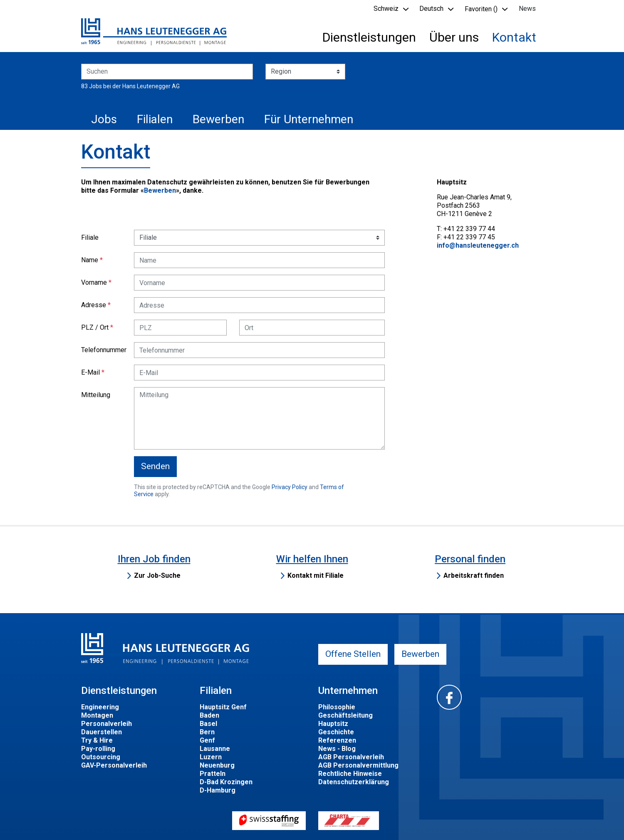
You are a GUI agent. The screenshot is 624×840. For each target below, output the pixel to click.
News (527, 9)
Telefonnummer (104, 350)
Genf (207, 740)
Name (90, 260)
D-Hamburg (218, 790)
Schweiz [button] (386, 9)
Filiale (90, 237)
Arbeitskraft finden (474, 575)
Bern (207, 732)
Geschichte (336, 732)
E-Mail (90, 372)
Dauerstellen (102, 732)
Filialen (155, 119)
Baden (209, 715)
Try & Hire (97, 740)
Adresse (94, 305)
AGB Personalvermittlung (358, 765)
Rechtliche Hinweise (350, 774)
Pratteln (213, 774)
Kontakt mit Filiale (316, 575)
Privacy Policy (290, 487)
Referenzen (337, 740)
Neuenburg (217, 765)
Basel (208, 724)
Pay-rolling (98, 749)
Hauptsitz (333, 724)
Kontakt (514, 37)
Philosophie (337, 707)
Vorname (94, 282)
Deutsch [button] (431, 9)
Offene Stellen (353, 654)
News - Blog (337, 749)
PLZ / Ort (95, 327)
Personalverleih (106, 724)
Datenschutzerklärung (354, 782)
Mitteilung (96, 395)
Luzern (211, 757)
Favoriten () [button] (481, 9)
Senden (155, 466)
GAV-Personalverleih (114, 765)
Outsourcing (101, 757)
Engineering (100, 707)
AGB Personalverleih (351, 757)
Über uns (454, 37)
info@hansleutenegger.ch (478, 245)
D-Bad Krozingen (226, 782)
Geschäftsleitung (345, 715)
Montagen (97, 715)
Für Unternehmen (309, 119)
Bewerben (218, 119)
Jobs (104, 119)
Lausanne (215, 749)
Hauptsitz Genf (223, 707)
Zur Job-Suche (157, 575)
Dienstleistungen (369, 37)
